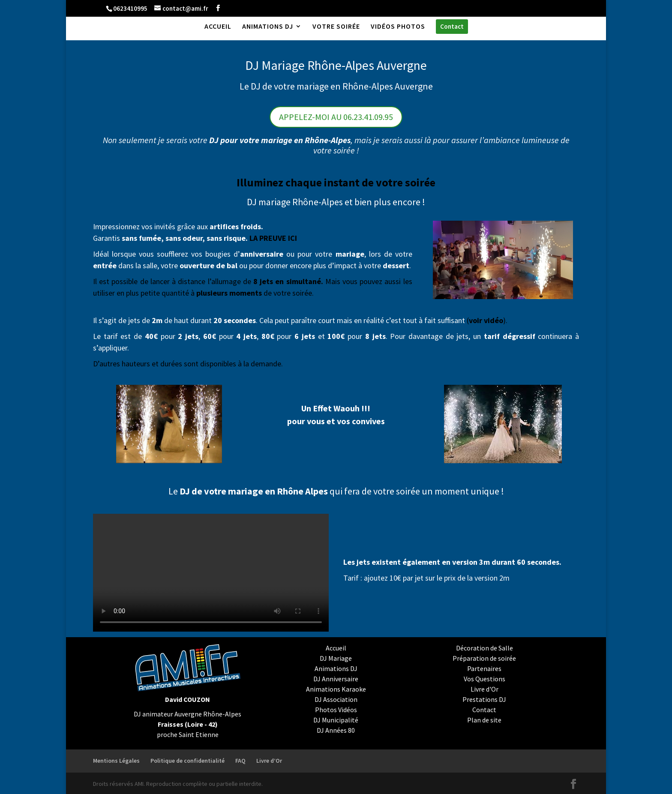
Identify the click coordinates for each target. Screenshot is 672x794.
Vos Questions (484, 679)
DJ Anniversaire (336, 679)
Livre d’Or (269, 761)
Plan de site (484, 720)
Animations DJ (336, 668)
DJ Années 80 (336, 730)
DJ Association (336, 699)
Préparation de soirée (484, 658)
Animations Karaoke (336, 689)
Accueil (336, 648)
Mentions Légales (116, 761)
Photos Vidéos (336, 710)
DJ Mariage (336, 658)
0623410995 (130, 8)
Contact (484, 710)
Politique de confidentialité (187, 761)
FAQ (240, 761)
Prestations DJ (484, 699)
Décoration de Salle (484, 648)
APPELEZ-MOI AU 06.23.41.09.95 (336, 117)
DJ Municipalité (336, 720)
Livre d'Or (484, 689)
